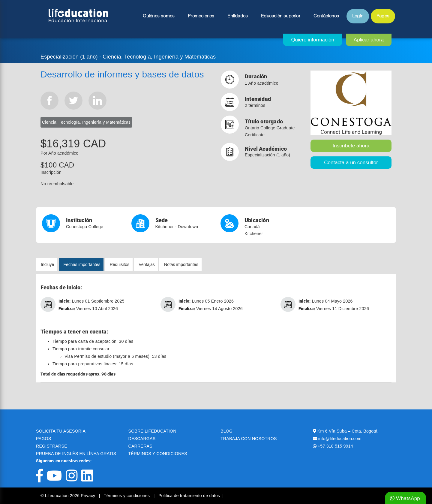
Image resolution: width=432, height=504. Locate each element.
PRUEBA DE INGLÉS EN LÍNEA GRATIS (76, 454)
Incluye (47, 264)
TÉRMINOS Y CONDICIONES (158, 454)
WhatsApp (405, 498)
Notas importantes (181, 264)
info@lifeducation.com (340, 439)
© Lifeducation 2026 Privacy (68, 496)
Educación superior (281, 16)
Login (358, 16)
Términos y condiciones (127, 496)
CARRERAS (140, 446)
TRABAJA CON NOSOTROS (249, 439)
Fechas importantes (82, 264)
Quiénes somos (159, 16)
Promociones (201, 16)
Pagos (383, 16)
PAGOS (43, 439)
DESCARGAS (142, 439)
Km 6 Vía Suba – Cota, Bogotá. (348, 431)
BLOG (226, 431)
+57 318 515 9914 (335, 446)
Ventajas (147, 264)
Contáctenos (326, 16)
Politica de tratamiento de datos (189, 496)
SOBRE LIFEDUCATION (152, 431)
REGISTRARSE (52, 446)
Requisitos (120, 264)
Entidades (238, 16)
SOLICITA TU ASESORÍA (61, 431)
